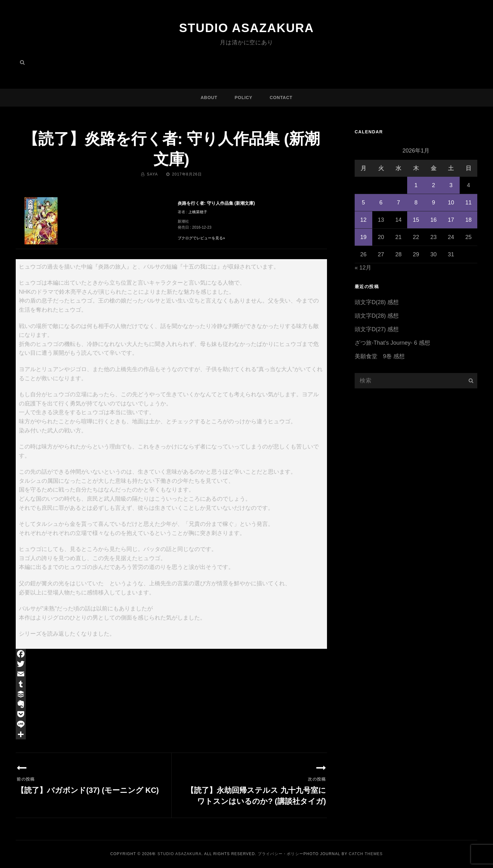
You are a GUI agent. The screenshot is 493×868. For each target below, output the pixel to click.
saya (152, 174)
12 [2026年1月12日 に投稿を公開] (363, 220)
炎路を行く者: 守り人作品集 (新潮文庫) (216, 203)
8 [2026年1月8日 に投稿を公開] (416, 203)
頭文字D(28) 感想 (377, 302)
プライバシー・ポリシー (281, 854)
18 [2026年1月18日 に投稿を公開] (468, 220)
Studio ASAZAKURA (246, 28)
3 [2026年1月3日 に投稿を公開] (451, 185)
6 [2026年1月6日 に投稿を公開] (381, 203)
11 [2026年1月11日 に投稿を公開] (468, 203)
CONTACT (281, 97)
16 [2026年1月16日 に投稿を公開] (434, 220)
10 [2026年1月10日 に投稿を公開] (451, 203)
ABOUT (209, 97)
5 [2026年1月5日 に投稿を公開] (363, 203)
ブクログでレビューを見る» (201, 238)
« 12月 (363, 268)
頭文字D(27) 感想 (377, 329)
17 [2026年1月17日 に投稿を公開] (451, 220)
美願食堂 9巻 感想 (380, 356)
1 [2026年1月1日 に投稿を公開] (416, 185)
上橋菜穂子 (198, 212)
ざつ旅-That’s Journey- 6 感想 (392, 343)
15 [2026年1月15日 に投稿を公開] (416, 220)
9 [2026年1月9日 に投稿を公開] (434, 203)
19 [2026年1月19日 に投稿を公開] (363, 237)
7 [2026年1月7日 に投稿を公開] (398, 203)
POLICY (243, 97)
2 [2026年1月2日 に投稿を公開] (434, 185)
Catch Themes (366, 854)
